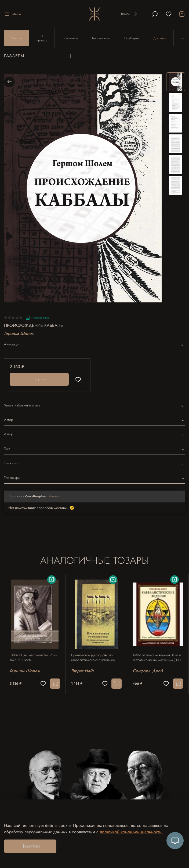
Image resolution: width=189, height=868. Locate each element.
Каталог (17, 38)
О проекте (42, 38)
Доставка (161, 38)
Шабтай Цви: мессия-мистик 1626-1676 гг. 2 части (33, 658)
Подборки (132, 38)
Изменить (54, 497)
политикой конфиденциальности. (131, 832)
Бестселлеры (102, 38)
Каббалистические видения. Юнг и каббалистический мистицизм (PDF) (157, 658)
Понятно (30, 846)
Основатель (70, 38)
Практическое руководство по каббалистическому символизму (93, 658)
